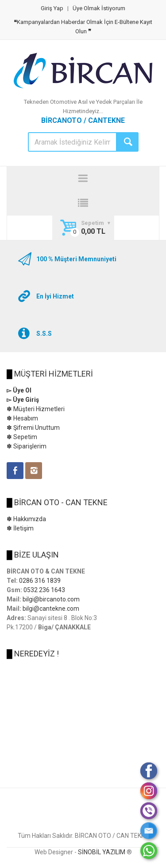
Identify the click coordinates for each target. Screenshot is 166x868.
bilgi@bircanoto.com (51, 599)
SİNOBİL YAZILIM (102, 852)
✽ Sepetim (22, 437)
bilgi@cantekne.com (51, 609)
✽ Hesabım (22, 418)
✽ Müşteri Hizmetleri (36, 409)
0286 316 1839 (40, 581)
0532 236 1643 (44, 590)
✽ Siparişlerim (27, 446)
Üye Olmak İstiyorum (99, 8)
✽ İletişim (20, 528)
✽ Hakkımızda (26, 519)
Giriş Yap (52, 8)
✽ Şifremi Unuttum (33, 428)
